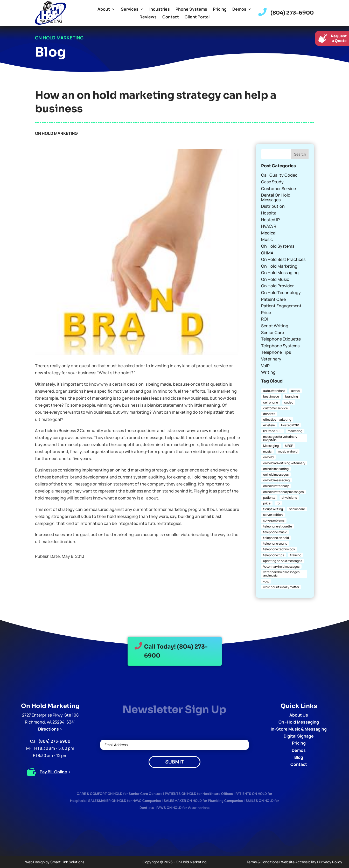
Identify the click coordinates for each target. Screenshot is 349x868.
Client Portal (197, 17)
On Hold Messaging (280, 273)
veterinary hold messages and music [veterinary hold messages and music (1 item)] (281, 574)
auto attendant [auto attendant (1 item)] (274, 391)
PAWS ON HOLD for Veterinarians (183, 808)
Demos (239, 10)
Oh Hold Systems (278, 246)
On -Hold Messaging (299, 722)
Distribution (273, 206)
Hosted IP (270, 220)
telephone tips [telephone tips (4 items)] (274, 555)
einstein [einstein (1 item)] (269, 425)
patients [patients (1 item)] (269, 498)
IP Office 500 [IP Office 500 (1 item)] (272, 431)
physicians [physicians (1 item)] (289, 498)
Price (266, 313)
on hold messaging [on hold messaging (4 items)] (276, 480)
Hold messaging (207, 477)
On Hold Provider (277, 286)
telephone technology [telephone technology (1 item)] (279, 549)
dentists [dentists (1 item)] (269, 414)
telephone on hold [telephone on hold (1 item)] (276, 538)
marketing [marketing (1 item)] (295, 431)
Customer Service (278, 189)
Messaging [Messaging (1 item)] (271, 446)
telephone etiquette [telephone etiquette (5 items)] (278, 526)
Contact (171, 17)
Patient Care (273, 299)
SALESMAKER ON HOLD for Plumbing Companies (203, 801)
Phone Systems (191, 10)
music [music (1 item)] (267, 451)
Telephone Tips (276, 352)
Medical (269, 233)
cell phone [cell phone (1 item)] (271, 402)
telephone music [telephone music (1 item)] (275, 532)
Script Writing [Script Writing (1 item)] (273, 509)
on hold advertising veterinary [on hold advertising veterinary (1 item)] (284, 463)
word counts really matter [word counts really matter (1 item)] (281, 587)
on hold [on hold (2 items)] (268, 457)
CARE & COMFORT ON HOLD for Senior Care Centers (120, 794)
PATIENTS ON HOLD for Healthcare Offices (199, 794)
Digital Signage (299, 736)
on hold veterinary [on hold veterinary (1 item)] (276, 486)
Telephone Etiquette (281, 339)
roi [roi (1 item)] (278, 503)
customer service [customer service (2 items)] (275, 408)
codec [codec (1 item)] (289, 402)
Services (130, 10)
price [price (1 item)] (267, 503)
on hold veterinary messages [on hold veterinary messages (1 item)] (283, 492)
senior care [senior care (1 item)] (297, 509)
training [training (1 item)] (296, 555)
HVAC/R (269, 226)
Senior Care (273, 332)
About (104, 10)
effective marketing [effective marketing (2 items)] (277, 419)
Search (300, 154)
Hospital (269, 213)
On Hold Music (275, 279)
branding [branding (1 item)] (292, 396)
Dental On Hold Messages (276, 197)
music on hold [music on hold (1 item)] (288, 451)
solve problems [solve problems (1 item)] (274, 520)
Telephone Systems (280, 346)
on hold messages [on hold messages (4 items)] (276, 474)
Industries (160, 10)
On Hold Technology (281, 293)
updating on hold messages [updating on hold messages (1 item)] (283, 561)
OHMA (267, 253)
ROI (264, 319)
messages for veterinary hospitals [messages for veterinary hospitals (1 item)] (280, 438)
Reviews (148, 17)
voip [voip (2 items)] (266, 581)
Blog (299, 757)
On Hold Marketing (56, 133)
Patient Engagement (281, 306)
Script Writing (275, 326)
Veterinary (271, 359)
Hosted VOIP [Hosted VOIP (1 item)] (290, 425)
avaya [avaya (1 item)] (295, 391)
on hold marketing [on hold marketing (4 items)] (276, 469)
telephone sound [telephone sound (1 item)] (275, 543)
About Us (299, 715)
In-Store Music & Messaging (299, 729)
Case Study (272, 182)
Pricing (220, 10)
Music (267, 239)
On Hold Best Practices (283, 259)
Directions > (50, 729)
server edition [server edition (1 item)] (273, 515)
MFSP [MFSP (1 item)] (289, 446)
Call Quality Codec (279, 175)
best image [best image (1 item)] (271, 396)
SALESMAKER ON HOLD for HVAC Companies (125, 801)
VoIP (265, 366)
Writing (268, 372)
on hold (123, 470)
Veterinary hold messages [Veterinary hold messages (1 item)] (281, 567)
